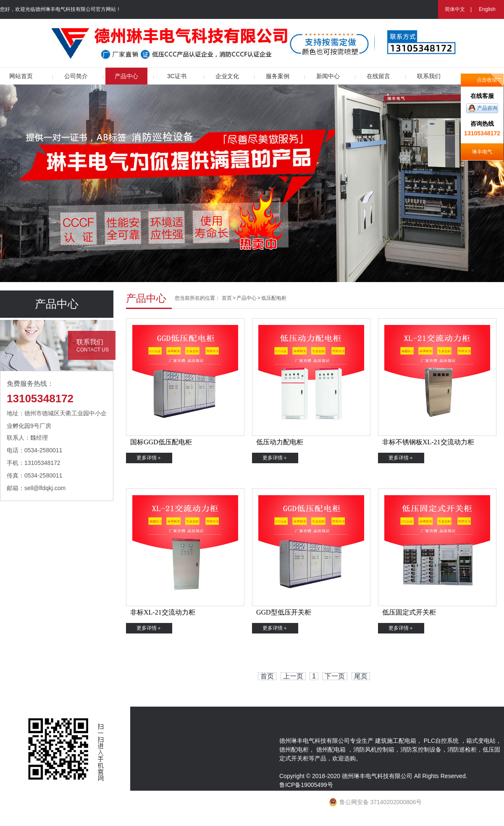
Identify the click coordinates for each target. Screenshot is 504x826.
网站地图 (291, 821)
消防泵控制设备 (421, 749)
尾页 (361, 676)
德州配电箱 (331, 749)
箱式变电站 (481, 741)
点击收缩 (487, 80)
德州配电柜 (294, 749)
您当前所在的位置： (197, 298)
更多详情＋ (149, 458)
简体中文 (455, 9)
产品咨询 (487, 108)
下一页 (335, 676)
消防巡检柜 (462, 749)
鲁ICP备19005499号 (306, 785)
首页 (227, 298)
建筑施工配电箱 (396, 741)
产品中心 (247, 298)
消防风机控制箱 (374, 749)
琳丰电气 (482, 152)
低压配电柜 (274, 298)
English (487, 9)
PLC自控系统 (441, 741)
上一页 (293, 676)
